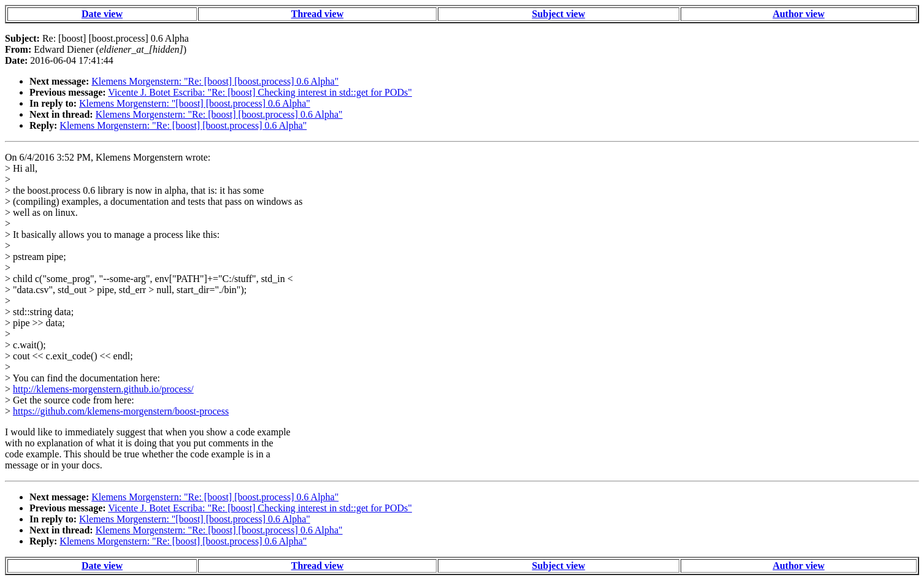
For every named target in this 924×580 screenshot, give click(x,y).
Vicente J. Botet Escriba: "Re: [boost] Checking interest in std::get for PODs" (260, 92)
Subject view (559, 14)
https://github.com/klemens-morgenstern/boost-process (121, 411)
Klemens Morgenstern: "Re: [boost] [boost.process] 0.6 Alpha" (215, 81)
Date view (102, 14)
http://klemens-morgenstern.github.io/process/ (103, 389)
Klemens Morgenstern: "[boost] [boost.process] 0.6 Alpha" (195, 103)
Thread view (317, 14)
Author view (799, 14)
